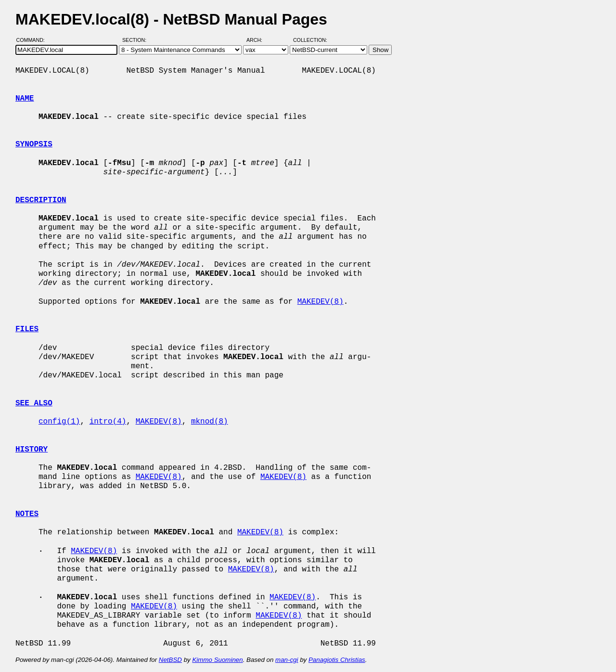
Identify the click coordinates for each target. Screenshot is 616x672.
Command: (33, 40)
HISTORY (32, 450)
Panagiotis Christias (337, 660)
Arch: (259, 40)
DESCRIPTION (41, 200)
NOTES (27, 514)
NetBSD (170, 660)
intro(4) (108, 422)
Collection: (310, 40)
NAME (25, 99)
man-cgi (287, 660)
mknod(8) (210, 422)
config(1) (59, 422)
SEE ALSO (34, 403)
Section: (136, 40)
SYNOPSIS (34, 144)
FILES (27, 329)
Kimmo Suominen (217, 660)
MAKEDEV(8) (321, 302)
